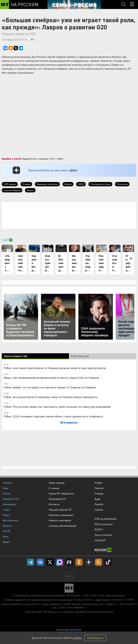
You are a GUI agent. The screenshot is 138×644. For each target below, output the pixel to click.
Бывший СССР (11, 499)
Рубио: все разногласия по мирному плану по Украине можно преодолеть (51, 397)
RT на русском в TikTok (108, 562)
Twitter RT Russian (50, 562)
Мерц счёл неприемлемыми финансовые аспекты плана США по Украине (51, 378)
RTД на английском (106, 519)
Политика (122, 184)
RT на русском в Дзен (89, 562)
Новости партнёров (60, 520)
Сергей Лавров (12, 190)
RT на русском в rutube (69, 562)
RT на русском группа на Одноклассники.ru (79, 562)
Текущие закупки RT (60, 510)
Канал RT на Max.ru (60, 562)
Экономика (9, 504)
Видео (30, 190)
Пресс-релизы (57, 483)
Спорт (6, 510)
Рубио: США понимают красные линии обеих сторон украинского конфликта (53, 416)
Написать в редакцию (61, 515)
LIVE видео (10, 184)
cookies (77, 638)
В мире (26, 184)
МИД (81, 184)
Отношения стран (100, 184)
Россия (6, 493)
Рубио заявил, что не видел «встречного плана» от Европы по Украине (50, 387)
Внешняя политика (47, 184)
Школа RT (100, 540)
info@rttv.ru (79, 607)
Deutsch (99, 488)
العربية (97, 499)
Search (123, 1)
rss (98, 562)
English (99, 483)
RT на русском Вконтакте (40, 562)
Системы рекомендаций (63, 526)
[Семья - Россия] (74, 4)
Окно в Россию (103, 535)
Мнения (7, 526)
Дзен (74, 170)
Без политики (10, 520)
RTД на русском (104, 524)
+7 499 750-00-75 (126, 604)
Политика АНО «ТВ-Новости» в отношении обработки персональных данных (69, 612)
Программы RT (57, 499)
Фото (6, 536)
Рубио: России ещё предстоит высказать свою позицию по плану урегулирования (57, 407)
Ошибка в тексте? (12, 159)
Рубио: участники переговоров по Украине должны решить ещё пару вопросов (55, 368)
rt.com (27, 600)
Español (99, 504)
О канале (54, 488)
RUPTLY (99, 529)
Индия (68, 184)
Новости (7, 483)
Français (99, 494)
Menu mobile (132, 1)
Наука (6, 515)
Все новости (69, 422)
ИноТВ (6, 531)
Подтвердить (95, 638)
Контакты (54, 504)
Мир (5, 488)
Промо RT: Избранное (61, 493)
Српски (99, 510)
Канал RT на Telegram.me (31, 562)
